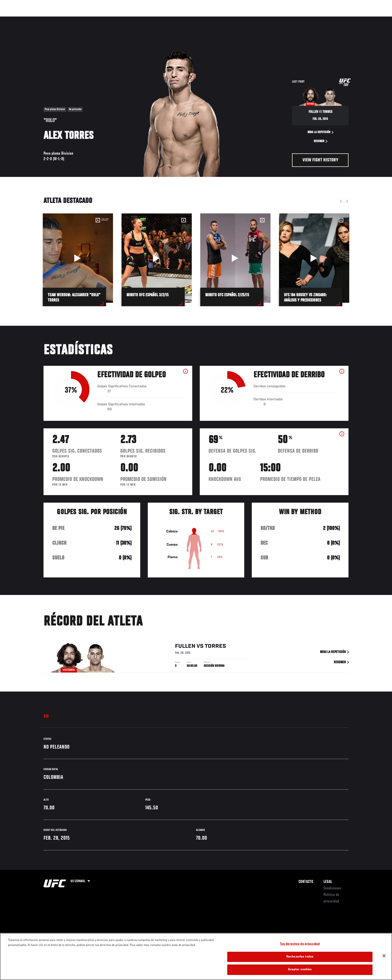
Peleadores (84, 19)
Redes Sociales (295, 19)
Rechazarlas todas (300, 957)
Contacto (306, 882)
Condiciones (332, 888)
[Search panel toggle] (351, 19)
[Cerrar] (384, 956)
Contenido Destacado (117, 19)
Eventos (39, 19)
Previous (341, 201)
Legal (328, 882)
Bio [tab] (46, 717)
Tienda (339, 19)
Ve (316, 19)
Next (347, 201)
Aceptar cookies (300, 970)
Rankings (60, 19)
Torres (215, 647)
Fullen (185, 647)
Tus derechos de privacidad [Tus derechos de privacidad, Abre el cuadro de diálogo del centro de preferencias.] (300, 944)
